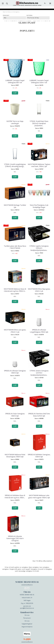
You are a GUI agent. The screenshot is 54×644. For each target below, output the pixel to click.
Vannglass (16, 12)
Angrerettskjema (27, 627)
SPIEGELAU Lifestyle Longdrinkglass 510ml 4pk (39, 331)
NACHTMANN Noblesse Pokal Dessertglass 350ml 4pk (15, 456)
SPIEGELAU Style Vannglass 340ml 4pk (15, 415)
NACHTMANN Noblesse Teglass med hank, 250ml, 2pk (39, 165)
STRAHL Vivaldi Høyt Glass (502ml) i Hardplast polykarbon (39, 123)
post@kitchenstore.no (27, 608)
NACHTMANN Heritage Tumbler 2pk (15, 206)
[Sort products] (38, 18)
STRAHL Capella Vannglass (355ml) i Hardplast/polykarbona (39, 248)
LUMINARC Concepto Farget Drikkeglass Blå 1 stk (15, 82)
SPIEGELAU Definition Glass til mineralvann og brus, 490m (15, 496)
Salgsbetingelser (27, 624)
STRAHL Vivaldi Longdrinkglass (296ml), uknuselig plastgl (15, 165)
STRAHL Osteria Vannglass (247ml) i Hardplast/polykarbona (39, 373)
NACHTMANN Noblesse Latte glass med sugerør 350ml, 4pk (39, 496)
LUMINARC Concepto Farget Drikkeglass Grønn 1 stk (39, 82)
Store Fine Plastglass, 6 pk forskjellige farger (39, 206)
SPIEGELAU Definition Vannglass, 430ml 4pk (39, 456)
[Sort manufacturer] (14, 18)
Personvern (27, 618)
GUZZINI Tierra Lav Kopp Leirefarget (15, 122)
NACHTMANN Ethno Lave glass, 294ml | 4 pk (15, 331)
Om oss (27, 615)
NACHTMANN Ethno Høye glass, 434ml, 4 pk (39, 290)
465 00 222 (27, 606)
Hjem (4, 12)
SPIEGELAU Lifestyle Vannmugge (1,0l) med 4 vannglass (15, 539)
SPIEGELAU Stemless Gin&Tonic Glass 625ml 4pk (39, 415)
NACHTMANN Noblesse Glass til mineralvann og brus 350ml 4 (15, 290)
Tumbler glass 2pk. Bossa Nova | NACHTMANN (15, 247)
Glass (9, 12)
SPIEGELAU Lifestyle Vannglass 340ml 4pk (15, 372)
